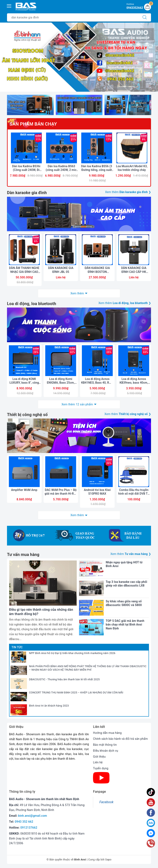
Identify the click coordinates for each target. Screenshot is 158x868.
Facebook (106, 802)
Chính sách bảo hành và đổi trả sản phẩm (120, 739)
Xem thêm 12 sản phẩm (77, 404)
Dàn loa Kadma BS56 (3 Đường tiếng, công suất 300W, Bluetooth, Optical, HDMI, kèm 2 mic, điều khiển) (97, 168)
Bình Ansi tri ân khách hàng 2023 (49, 706)
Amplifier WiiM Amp (24, 490)
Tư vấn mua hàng (23, 555)
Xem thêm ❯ (128, 192)
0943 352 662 (24, 822)
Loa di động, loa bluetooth (32, 304)
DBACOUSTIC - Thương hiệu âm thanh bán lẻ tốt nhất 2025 (64, 679)
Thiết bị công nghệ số (27, 415)
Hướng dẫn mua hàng (107, 733)
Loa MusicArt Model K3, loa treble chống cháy (132, 168)
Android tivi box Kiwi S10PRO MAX (97, 492)
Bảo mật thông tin (105, 745)
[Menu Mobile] (9, 5)
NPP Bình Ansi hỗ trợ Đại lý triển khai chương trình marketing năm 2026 (72, 653)
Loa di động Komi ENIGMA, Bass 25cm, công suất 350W (61, 381)
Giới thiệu (99, 757)
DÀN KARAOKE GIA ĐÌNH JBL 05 (61, 270)
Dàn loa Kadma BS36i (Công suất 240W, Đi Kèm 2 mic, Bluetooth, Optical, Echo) (26, 168)
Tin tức (17, 647)
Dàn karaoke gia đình (27, 193)
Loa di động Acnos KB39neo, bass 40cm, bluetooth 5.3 (134, 381)
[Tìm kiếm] (145, 17)
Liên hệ (98, 762)
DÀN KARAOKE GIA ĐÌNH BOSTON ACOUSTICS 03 (97, 270)
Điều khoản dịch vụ (106, 751)
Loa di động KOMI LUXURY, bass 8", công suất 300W (24, 381)
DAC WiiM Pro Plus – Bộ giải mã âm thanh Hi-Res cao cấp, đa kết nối (61, 492)
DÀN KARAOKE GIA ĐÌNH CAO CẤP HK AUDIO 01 (134, 270)
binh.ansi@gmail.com (33, 816)
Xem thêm (77, 293)
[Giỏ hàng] (148, 7)
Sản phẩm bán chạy (33, 124)
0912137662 (29, 828)
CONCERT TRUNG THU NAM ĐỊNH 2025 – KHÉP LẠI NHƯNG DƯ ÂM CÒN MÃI (76, 692)
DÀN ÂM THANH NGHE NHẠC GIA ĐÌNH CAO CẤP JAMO (24, 270)
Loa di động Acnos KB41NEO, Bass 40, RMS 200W (97, 381)
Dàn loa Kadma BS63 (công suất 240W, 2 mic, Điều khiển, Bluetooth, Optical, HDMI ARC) (61, 168)
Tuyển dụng (101, 768)
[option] (79, 57)
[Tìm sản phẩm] (73, 17)
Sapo (108, 859)
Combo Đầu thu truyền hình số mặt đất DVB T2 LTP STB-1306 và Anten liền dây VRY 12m (134, 492)
